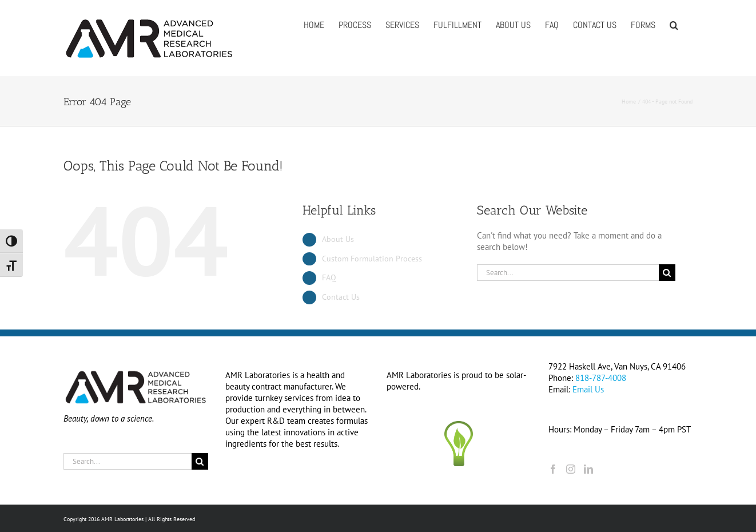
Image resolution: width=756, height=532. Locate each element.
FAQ (329, 277)
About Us (338, 239)
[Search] (667, 273)
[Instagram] (571, 469)
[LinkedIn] (588, 469)
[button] (674, 24)
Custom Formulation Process (372, 259)
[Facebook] (553, 469)
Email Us (588, 389)
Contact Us (341, 297)
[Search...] (568, 273)
